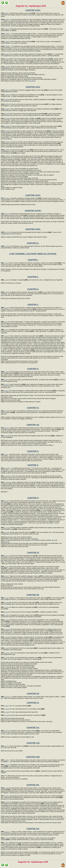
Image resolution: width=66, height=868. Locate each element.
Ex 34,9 (7, 20)
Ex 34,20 (7, 46)
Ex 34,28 (7, 67)
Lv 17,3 (6, 746)
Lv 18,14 (7, 765)
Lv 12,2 (6, 567)
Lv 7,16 (6, 411)
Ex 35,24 (7, 109)
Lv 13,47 (7, 648)
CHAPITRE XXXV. (33, 87)
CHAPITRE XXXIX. (33, 229)
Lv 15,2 (6, 706)
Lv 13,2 (6, 598)
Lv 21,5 (6, 838)
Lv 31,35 (7, 436)
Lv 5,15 (6, 336)
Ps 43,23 (32, 81)
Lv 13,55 (7, 658)
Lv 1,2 (6, 263)
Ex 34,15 (7, 29)
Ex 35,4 (7, 90)
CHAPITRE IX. (33, 451)
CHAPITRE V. (33, 305)
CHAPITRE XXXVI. (33, 195)
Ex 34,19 (7, 42)
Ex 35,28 (7, 131)
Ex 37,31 (7, 232)
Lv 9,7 (6, 454)
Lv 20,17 (7, 796)
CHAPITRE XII (33, 553)
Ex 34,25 (7, 54)
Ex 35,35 (7, 156)
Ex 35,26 (7, 126)
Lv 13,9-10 (7, 629)
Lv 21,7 (6, 843)
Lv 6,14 (6, 380)
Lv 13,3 (6, 607)
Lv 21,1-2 (7, 832)
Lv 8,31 (6, 428)
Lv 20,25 (7, 802)
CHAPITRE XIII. (33, 595)
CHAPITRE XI (33, 498)
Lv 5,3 (6, 330)
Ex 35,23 (7, 104)
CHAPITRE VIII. (33, 425)
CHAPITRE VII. (33, 408)
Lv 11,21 (7, 528)
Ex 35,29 (7, 142)
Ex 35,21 (7, 95)
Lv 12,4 (6, 576)
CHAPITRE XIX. (33, 785)
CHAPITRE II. (33, 277)
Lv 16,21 (7, 731)
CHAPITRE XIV (33, 694)
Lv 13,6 (6, 615)
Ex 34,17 (7, 34)
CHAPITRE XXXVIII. (33, 211)
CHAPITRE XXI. (33, 829)
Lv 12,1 (6, 556)
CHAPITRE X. (33, 465)
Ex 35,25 (7, 118)
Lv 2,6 (6, 280)
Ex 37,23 (7, 214)
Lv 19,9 (6, 788)
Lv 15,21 (7, 712)
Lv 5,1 (6, 308)
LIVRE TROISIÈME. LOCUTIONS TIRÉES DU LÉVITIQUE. (33, 254)
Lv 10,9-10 (7, 476)
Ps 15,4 (54, 540)
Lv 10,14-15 (8, 482)
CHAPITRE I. (33, 260)
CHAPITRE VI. (33, 369)
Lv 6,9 (6, 372)
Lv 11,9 (6, 501)
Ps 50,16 (35, 539)
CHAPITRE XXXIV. (33, 10)
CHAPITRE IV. (33, 289)
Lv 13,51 (7, 653)
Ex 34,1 (7, 13)
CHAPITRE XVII (33, 743)
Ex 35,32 (7, 150)
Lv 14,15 (7, 697)
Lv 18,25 (7, 771)
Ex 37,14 (7, 246)
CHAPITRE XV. (33, 703)
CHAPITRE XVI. (33, 728)
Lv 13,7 (6, 620)
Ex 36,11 (7, 198)
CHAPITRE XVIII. (33, 757)
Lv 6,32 (6, 391)
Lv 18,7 (6, 760)
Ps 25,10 (7, 542)
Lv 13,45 (7, 637)
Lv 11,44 (7, 532)
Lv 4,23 (6, 292)
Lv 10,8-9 (7, 468)
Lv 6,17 (6, 384)
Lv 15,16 (7, 709)
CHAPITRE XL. (33, 243)
